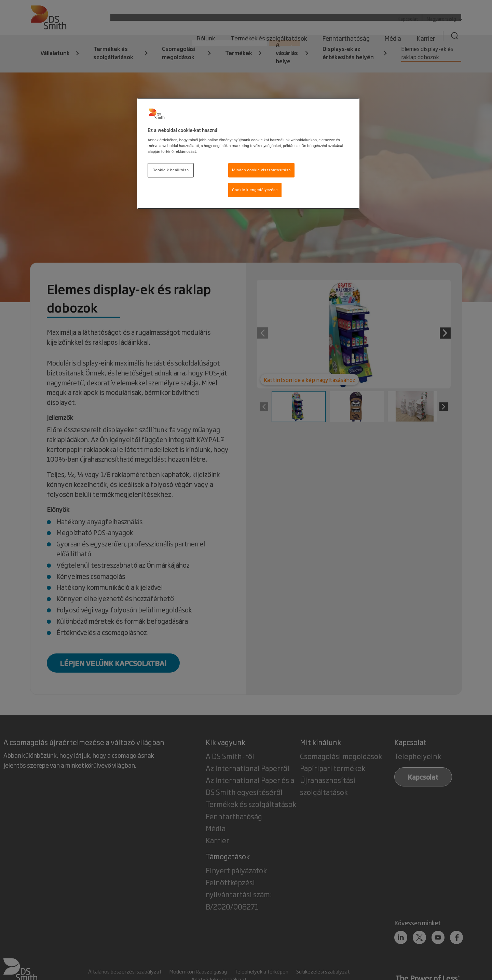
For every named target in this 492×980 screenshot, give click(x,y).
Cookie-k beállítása (170, 170)
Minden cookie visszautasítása (261, 170)
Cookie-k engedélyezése (255, 190)
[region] (248, 154)
